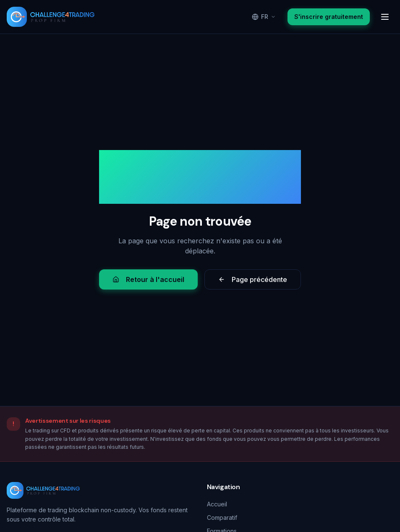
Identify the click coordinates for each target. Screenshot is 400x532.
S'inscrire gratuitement (329, 17)
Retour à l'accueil (148, 279)
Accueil (217, 504)
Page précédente (253, 279)
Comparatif (222, 518)
